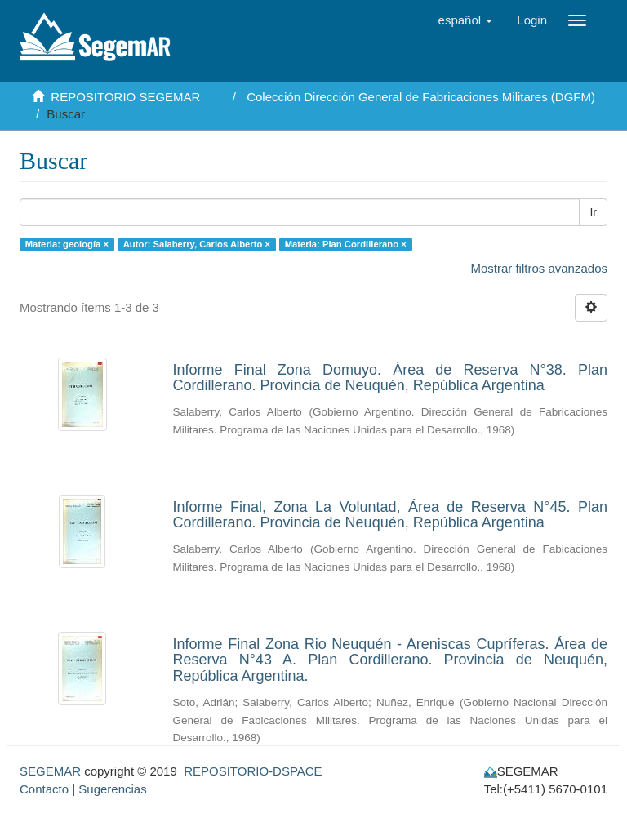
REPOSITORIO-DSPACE (253, 771)
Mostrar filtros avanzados (539, 268)
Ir (593, 212)
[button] (466, 20)
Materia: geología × (67, 244)
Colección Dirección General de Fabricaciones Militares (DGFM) (421, 97)
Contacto (44, 789)
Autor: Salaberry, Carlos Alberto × (197, 244)
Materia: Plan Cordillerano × (346, 244)
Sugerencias (112, 789)
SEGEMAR (50, 771)
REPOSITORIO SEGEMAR (125, 97)
